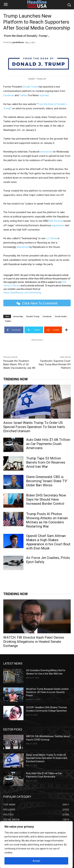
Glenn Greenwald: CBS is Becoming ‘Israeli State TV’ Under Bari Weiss (47, 481)
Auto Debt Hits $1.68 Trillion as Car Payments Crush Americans (48, 444)
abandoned (23, 247)
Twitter (23, 95)
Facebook (9, 95)
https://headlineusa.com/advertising (22, 292)
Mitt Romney (56, 221)
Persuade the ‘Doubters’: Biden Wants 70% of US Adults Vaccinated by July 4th (19, 364)
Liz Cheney (52, 238)
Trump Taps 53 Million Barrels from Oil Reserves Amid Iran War (46, 462)
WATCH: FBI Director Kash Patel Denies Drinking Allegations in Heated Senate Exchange (34, 642)
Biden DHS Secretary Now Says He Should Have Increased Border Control (46, 499)
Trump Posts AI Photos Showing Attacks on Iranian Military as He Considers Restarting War (47, 520)
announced (46, 152)
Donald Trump (30, 87)
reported (44, 95)
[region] (36, 845)
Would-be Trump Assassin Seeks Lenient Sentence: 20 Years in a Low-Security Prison (47, 692)
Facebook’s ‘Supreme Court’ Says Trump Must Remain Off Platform (55, 364)
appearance (58, 225)
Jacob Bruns (18, 42)
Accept (36, 861)
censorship (18, 316)
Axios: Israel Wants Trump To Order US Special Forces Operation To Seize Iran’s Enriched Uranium (34, 427)
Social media (61, 316)
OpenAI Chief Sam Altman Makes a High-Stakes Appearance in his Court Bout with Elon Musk (48, 542)
